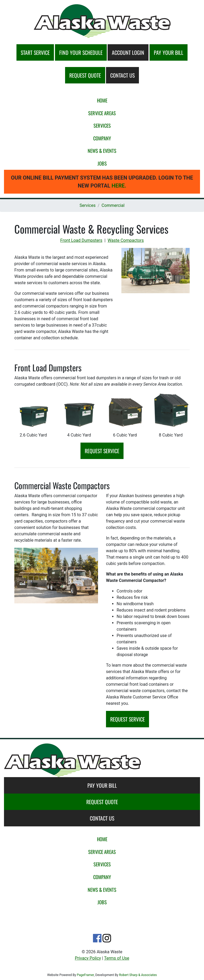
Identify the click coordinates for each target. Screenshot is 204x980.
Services (102, 125)
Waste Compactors (126, 240)
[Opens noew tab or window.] (97, 938)
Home (102, 100)
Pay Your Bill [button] (169, 52)
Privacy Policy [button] (88, 958)
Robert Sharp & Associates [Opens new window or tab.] (138, 975)
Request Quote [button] (85, 75)
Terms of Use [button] (117, 958)
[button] (102, 21)
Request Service (102, 451)
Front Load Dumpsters (81, 240)
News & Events (102, 151)
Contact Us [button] (122, 75)
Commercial (113, 205)
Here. (119, 186)
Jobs (102, 163)
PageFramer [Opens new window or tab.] (85, 975)
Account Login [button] (128, 52)
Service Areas (102, 113)
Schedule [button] (81, 52)
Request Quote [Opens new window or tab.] (102, 802)
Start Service (35, 52)
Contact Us (102, 818)
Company (102, 138)
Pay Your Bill (102, 785)
